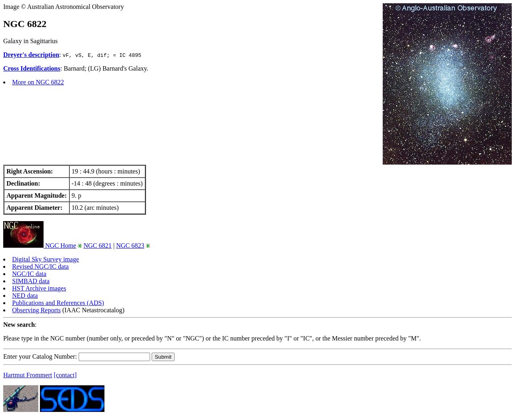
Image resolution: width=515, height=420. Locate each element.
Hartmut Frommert (28, 375)
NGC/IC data (29, 274)
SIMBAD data (31, 281)
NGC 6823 (130, 246)
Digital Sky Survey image (46, 259)
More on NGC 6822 (38, 82)
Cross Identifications (32, 68)
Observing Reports (36, 310)
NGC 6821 (98, 246)
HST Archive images (39, 288)
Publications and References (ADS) (58, 303)
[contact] (65, 375)
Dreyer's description (31, 55)
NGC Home (40, 246)
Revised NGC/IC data (40, 266)
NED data (25, 296)
